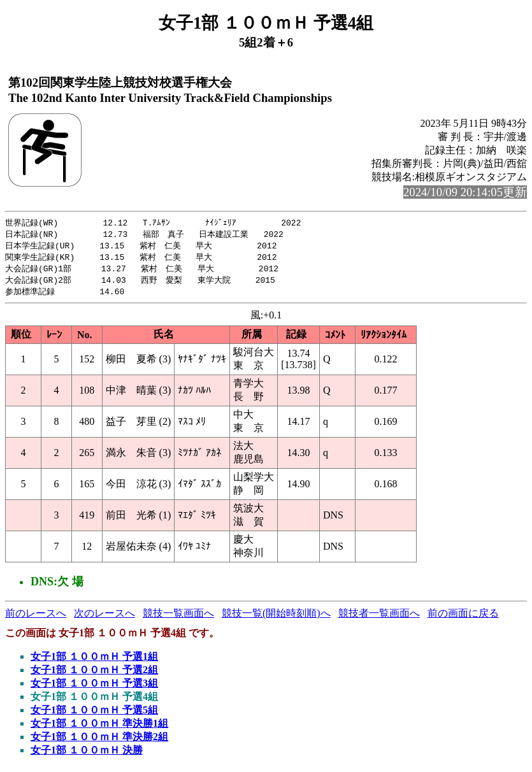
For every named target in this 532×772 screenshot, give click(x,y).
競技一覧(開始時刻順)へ (276, 618)
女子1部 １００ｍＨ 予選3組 (94, 688)
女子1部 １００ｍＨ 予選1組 (94, 661)
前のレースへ (36, 618)
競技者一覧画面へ (379, 618)
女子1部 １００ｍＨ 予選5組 (94, 714)
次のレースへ (104, 618)
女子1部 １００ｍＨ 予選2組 (94, 674)
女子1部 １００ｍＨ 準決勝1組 (99, 728)
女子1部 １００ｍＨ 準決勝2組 (99, 741)
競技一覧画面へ (178, 618)
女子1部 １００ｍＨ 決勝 (87, 754)
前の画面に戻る (463, 618)
